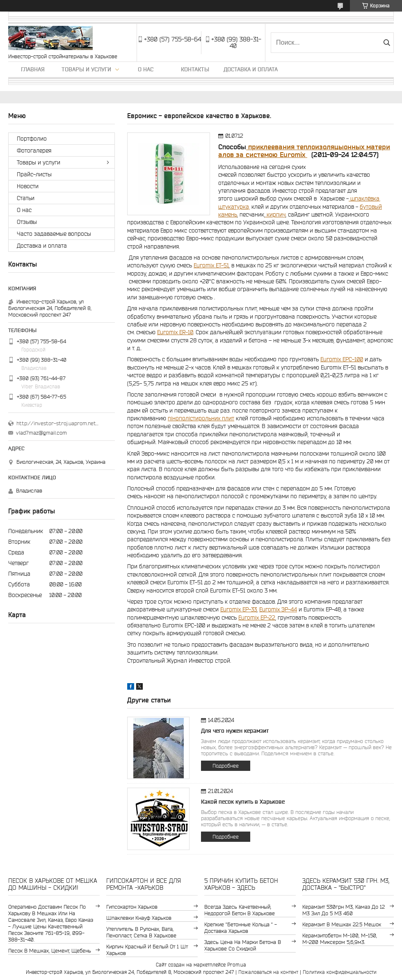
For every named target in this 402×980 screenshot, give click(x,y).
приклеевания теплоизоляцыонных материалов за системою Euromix (304, 151)
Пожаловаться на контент (268, 972)
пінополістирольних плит (201, 418)
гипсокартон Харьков (132, 907)
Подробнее (226, 766)
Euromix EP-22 (257, 618)
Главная (33, 69)
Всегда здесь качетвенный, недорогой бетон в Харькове (240, 910)
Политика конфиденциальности (340, 972)
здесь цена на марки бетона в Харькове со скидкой (243, 945)
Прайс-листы (34, 174)
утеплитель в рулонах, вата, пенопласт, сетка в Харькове (141, 932)
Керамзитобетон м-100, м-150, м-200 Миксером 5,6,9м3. (340, 939)
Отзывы (27, 222)
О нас (146, 69)
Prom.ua (237, 965)
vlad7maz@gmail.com (41, 433)
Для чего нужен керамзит (235, 731)
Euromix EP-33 (239, 609)
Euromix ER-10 (175, 332)
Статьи (26, 198)
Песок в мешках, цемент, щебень (50, 951)
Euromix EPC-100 (342, 359)
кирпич (275, 214)
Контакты (195, 69)
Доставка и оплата (251, 69)
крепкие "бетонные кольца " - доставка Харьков (241, 928)
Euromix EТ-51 (211, 265)
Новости (28, 186)
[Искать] (387, 43)
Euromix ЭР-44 (278, 609)
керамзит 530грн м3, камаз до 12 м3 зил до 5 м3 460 (344, 910)
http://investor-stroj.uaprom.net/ (57, 423)
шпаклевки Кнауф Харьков (139, 918)
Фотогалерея (34, 150)
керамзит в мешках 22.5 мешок (342, 924)
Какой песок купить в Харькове (243, 802)
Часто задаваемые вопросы (54, 234)
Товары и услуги (86, 69)
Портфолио (32, 139)
